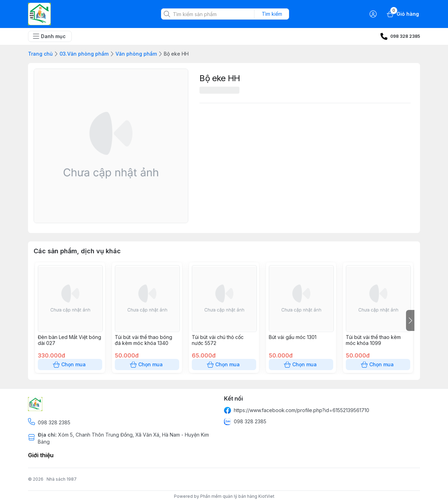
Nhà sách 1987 (62, 479)
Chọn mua (70, 365)
